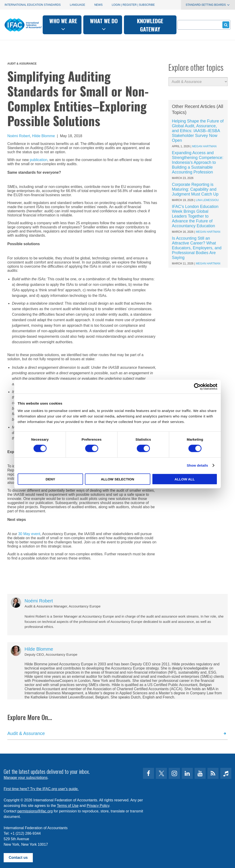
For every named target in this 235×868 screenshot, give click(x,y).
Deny (50, 479)
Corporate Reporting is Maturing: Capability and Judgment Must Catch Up (195, 189)
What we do (104, 24)
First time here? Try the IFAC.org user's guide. (41, 789)
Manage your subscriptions (26, 778)
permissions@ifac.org (35, 811)
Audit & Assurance (22, 64)
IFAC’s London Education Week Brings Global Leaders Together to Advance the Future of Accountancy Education (195, 216)
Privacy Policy (98, 806)
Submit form (225, 25)
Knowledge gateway (150, 25)
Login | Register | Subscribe (133, 5)
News (98, 5)
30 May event (29, 534)
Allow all (185, 479)
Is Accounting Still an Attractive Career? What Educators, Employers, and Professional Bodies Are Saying (197, 248)
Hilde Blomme (44, 136)
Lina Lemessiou (207, 200)
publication (39, 160)
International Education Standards (33, 5)
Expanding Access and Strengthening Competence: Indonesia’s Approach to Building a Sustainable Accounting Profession (198, 162)
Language (77, 5)
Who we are (63, 24)
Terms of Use (68, 806)
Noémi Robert (19, 136)
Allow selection (118, 479)
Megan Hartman (204, 146)
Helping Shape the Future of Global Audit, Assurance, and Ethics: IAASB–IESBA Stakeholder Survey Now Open (198, 131)
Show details (197, 465)
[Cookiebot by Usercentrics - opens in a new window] (197, 387)
